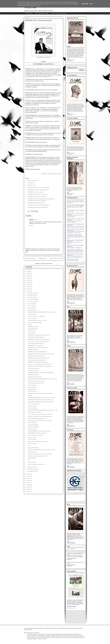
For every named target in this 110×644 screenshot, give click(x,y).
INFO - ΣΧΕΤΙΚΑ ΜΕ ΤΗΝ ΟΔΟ (42, 13)
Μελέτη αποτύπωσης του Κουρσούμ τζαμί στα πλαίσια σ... (41, 421)
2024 (28, 274)
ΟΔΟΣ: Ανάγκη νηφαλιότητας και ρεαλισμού (38, 441)
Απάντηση (31, 225)
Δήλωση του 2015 (32, 185)
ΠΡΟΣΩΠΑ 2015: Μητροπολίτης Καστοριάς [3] (38, 190)
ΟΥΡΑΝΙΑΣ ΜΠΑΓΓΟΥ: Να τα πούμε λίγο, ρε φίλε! (39, 431)
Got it (91, 4)
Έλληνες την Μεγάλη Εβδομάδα (35, 322)
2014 (28, 476)
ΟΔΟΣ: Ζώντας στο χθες (33, 370)
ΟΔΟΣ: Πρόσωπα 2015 (33, 180)
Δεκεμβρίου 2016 (32, 293)
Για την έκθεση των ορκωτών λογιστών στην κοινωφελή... (40, 414)
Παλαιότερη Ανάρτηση (56, 258)
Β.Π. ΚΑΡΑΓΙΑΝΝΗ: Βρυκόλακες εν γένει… (38, 418)
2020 (28, 282)
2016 (28, 291)
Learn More (85, 4)
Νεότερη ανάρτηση (30, 258)
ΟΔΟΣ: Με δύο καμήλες (33, 425)
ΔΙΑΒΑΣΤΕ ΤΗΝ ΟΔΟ (33, 327)
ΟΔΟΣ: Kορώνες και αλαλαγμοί (35, 412)
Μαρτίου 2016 (31, 467)
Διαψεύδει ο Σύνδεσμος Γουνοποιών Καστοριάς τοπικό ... (40, 416)
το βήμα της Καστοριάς (71, 60)
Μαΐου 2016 (31, 308)
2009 (28, 487)
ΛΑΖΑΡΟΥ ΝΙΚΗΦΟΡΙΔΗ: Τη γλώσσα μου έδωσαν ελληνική (41, 398)
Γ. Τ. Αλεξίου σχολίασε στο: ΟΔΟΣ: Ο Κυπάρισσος (75, 205)
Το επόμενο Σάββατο (32, 318)
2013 (28, 478)
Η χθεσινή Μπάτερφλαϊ (33, 448)
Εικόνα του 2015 (32, 183)
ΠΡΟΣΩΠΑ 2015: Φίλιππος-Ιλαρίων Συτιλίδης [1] (39, 187)
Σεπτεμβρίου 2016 (32, 299)
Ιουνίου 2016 (31, 306)
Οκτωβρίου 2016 (32, 297)
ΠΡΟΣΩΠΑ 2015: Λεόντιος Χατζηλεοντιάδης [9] (39, 205)
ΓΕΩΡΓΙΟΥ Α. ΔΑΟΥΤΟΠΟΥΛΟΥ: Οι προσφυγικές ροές (40, 366)
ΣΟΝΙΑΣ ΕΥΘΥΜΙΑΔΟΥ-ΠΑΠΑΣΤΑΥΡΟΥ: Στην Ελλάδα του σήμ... (43, 410)
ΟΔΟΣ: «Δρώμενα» (32, 385)
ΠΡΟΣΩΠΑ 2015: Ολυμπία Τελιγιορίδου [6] (37, 197)
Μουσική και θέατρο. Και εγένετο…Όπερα (37, 320)
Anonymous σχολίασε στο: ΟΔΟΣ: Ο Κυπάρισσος (75, 201)
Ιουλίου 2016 (31, 304)
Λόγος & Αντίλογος (32, 314)
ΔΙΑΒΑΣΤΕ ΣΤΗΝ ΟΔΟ (33, 350)
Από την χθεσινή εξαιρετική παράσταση (37, 360)
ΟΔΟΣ (68, 59)
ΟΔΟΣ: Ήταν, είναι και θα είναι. (35, 377)
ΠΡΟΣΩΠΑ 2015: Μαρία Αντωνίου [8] (36, 203)
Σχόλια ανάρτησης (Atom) (46, 263)
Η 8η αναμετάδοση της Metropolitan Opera (37, 456)
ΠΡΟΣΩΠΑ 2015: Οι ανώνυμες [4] (35, 192)
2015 (28, 474)
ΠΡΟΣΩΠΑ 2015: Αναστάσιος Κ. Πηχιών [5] (38, 194)
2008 (28, 489)
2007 (28, 491)
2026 (28, 269)
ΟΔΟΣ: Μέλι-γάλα (32, 458)
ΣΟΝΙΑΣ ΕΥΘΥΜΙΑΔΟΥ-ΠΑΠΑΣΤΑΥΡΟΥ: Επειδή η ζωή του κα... (43, 312)
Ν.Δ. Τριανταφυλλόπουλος (71, 558)
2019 (28, 285)
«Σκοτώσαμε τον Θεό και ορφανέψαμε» (37, 316)
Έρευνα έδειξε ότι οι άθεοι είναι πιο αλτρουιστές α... (39, 341)
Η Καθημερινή (69, 559)
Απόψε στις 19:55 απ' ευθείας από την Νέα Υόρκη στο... (40, 364)
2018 (28, 287)
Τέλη (29, 446)
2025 (28, 272)
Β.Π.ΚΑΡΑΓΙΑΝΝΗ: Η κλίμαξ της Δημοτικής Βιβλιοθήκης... (41, 373)
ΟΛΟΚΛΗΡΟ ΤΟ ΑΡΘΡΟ (71, 606)
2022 (28, 278)
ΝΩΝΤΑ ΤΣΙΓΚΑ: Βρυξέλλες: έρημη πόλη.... (38, 433)
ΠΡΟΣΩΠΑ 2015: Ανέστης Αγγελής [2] (36, 337)
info (29, 460)
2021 (28, 280)
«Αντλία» (30, 396)
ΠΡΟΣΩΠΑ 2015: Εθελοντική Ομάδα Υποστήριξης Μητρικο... (41, 354)
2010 (28, 485)
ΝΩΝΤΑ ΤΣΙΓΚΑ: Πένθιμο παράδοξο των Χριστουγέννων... (41, 400)
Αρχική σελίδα (43, 258)
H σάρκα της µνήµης (32, 429)
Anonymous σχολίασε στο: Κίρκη (72, 259)
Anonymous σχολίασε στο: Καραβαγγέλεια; (74, 235)
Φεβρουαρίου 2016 (32, 469)
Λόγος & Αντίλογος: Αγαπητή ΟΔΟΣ (36, 383)
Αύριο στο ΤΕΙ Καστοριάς (34, 368)
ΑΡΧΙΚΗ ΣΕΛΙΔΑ (29, 13)
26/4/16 (36, 220)
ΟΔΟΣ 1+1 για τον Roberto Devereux (36, 381)
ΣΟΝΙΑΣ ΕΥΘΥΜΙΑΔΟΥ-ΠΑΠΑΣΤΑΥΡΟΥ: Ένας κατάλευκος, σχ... (43, 379)
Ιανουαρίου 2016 (32, 471)
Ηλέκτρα (30, 325)
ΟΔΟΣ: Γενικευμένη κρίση (34, 404)
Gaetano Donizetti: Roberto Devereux (36, 343)
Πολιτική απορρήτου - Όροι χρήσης (59, 13)
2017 (28, 289)
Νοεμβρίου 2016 (32, 295)
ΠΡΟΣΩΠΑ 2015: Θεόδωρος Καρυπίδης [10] (38, 207)
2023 (28, 276)
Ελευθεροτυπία (69, 566)
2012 (28, 481)
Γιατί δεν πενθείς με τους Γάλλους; (35, 435)
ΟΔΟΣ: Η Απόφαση (32, 443)
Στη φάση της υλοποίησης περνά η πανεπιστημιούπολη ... (40, 454)
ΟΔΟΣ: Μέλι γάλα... (32, 452)
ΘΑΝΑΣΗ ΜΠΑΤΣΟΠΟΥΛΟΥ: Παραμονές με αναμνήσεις (41, 402)
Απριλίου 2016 (32, 310)
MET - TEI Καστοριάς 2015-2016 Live (36, 464)
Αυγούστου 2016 (32, 302)
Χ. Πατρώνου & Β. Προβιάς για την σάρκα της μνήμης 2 (40, 393)
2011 (28, 483)
